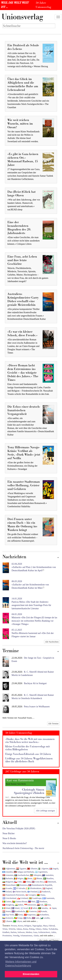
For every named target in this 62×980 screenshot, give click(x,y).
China (27, 882)
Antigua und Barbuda (24, 872)
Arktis (54, 932)
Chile (18, 882)
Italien (33, 908)
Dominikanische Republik (40, 885)
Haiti (32, 902)
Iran (48, 905)
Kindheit (6, 932)
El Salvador (19, 888)
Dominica (22, 885)
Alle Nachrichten (52, 642)
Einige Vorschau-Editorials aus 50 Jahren (28, 754)
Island (15, 908)
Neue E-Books (9, 838)
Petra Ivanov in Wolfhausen (37, 707)
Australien (48, 875)
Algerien (43, 869)
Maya (45, 926)
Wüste (5, 929)
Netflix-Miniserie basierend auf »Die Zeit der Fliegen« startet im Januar (33, 633)
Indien (19, 905)
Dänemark (50, 882)
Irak (40, 905)
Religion (28, 926)
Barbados (8, 878)
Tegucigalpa (37, 926)
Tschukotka (53, 929)
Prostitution (7, 936)
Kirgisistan (30, 915)
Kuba (27, 918)
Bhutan (38, 878)
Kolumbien (43, 915)
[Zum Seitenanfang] (58, 558)
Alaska (36, 936)
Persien (14, 926)
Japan (53, 908)
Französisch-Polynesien (13, 895)
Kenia (19, 915)
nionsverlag (22, 17)
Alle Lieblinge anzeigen (45, 811)
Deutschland (9, 885)
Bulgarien (8, 882)
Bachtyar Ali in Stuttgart (35, 683)
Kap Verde (8, 915)
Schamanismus (26, 936)
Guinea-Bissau (20, 902)
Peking (32, 929)
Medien (29, 932)
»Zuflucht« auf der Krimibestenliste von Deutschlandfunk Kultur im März (30, 585)
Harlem (14, 932)
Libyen (18, 921)
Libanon (7, 921)
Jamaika (43, 908)
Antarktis (8, 872)
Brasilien (48, 878)
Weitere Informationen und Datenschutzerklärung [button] (21, 964)
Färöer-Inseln (19, 892)
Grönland (23, 898)
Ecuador (7, 888)
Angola (54, 869)
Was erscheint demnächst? (15, 843)
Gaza (35, 932)
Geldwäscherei (44, 932)
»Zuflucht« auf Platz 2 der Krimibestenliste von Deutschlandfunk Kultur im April (34, 567)
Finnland (32, 892)
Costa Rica (38, 882)
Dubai (45, 929)
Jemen (7, 911)
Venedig (16, 936)
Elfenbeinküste (34, 888)
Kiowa (21, 926)
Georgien (31, 895)
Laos (36, 918)
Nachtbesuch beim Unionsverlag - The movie (23, 848)
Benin (28, 878)
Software (21, 932)
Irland (6, 908)
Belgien (19, 878)
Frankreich (44, 892)
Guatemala (48, 898)
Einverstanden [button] (31, 974)
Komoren (8, 918)
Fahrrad (52, 926)
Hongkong (8, 905)
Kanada (42, 911)
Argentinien (41, 872)
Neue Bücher (9, 833)
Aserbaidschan (22, 875)
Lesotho (45, 918)
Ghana (41, 895)
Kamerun (31, 911)
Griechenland (9, 898)
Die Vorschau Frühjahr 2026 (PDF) (19, 829)
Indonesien (30, 905)
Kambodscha (18, 911)
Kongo (18, 918)
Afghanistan (9, 869)
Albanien (32, 869)
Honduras (42, 902)
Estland (7, 892)
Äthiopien (36, 875)
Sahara (19, 929)
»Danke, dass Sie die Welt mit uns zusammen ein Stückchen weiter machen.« (30, 741)
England (47, 888)
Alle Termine (53, 724)
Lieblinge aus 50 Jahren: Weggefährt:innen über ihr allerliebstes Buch (29, 760)
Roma (25, 929)
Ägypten (21, 869)
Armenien (8, 875)
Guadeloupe (35, 898)
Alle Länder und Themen (49, 940)
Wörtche (12, 929)
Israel (24, 908)
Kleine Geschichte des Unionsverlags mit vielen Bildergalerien (28, 748)
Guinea (7, 902)
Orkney (39, 929)
